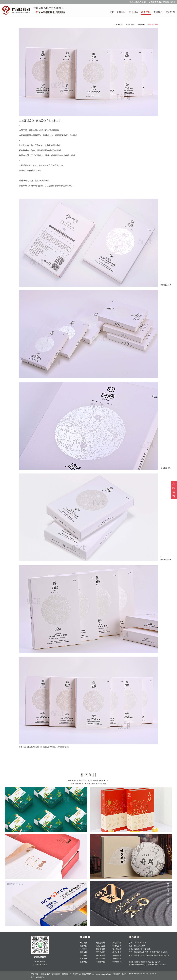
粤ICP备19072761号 (154, 962)
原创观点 (83, 959)
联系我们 (170, 12)
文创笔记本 (117, 949)
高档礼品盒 (130, 25)
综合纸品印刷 (153, 25)
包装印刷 (121, 12)
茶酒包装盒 (101, 962)
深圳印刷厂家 (40, 977)
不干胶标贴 (101, 952)
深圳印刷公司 (56, 974)
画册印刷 (134, 12)
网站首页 (83, 943)
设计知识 (83, 955)
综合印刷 (146, 12)
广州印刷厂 (116, 974)
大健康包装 (118, 25)
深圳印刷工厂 (45, 974)
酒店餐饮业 (117, 962)
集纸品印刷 (117, 959)
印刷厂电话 (77, 974)
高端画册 (141, 25)
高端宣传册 (117, 943)
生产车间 (83, 949)
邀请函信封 (101, 955)
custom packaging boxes (104, 974)
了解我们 (158, 12)
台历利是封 (101, 959)
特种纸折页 (117, 946)
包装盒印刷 (101, 943)
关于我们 (83, 946)
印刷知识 (83, 952)
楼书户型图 (117, 952)
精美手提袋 (101, 949)
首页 (111, 12)
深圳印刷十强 (67, 974)
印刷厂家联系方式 (88, 974)
